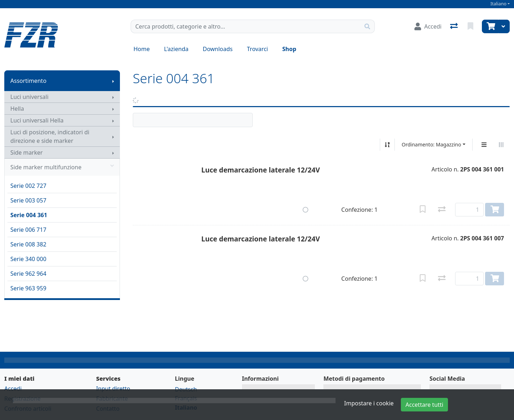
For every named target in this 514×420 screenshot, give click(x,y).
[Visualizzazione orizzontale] (501, 145)
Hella (17, 109)
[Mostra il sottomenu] (113, 81)
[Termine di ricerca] (246, 26)
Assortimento (28, 81)
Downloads (218, 49)
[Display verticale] (484, 145)
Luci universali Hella (37, 120)
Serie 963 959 (28, 288)
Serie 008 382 (28, 244)
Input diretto (113, 389)
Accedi (13, 389)
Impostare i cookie (369, 403)
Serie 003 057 (28, 200)
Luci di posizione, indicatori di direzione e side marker (50, 136)
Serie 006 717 (28, 230)
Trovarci (258, 49)
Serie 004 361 (29, 215)
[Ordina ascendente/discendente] (387, 145)
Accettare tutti (424, 405)
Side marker (27, 152)
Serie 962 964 (28, 274)
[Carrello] (490, 26)
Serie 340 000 (28, 259)
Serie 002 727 (28, 186)
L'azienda (176, 49)
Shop (289, 49)
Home (142, 49)
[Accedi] (428, 26)
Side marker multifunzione (62, 167)
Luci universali (29, 97)
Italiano (498, 4)
